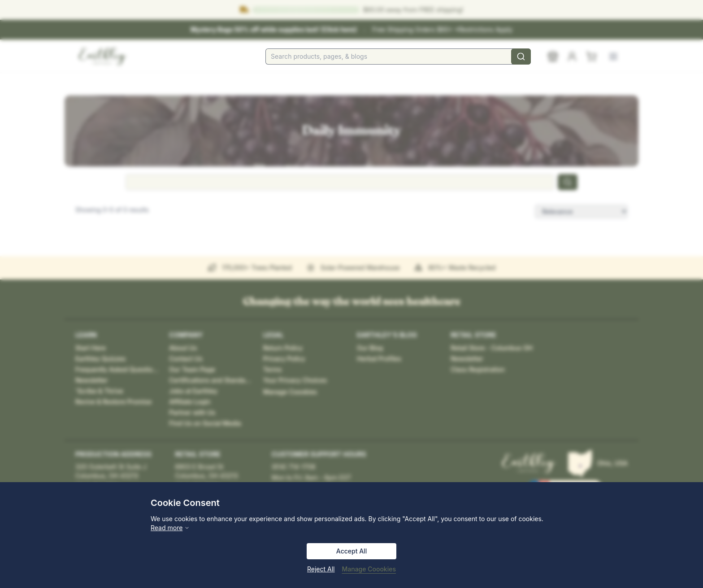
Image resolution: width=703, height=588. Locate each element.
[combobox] (398, 57)
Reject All (321, 569)
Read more (170, 528)
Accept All (351, 551)
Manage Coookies (369, 569)
